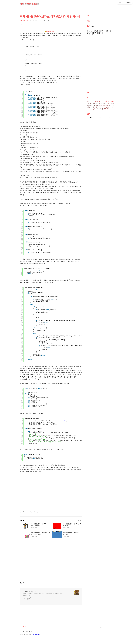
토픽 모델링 (107, 109)
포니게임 (97, 101)
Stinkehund (36, 634)
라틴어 (101, 105)
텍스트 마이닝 (99, 107)
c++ (113, 105)
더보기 (80, 520)
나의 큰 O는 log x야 (29, 4)
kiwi (88, 101)
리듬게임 (105, 105)
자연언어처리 (110, 101)
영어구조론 (100, 109)
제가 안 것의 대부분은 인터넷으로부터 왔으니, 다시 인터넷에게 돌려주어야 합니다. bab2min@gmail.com (43, 595)
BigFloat (89, 109)
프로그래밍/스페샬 (24, 20)
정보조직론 (102, 103)
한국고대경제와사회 (92, 103)
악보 (113, 107)
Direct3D (107, 107)
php (113, 103)
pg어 (108, 103)
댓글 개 (22, 583)
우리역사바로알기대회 (93, 105)
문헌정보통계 (90, 107)
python (94, 109)
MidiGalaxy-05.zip (51, 31)
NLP (110, 105)
